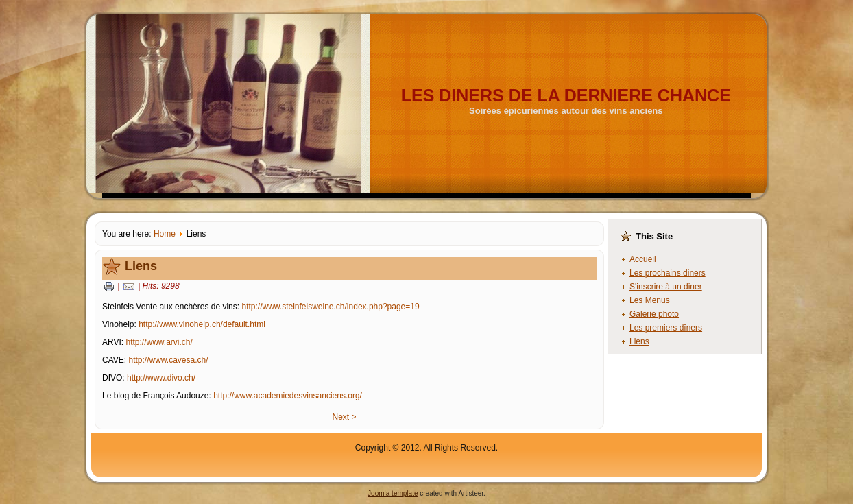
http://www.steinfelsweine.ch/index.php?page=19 (330, 307)
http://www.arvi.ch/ (159, 342)
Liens (141, 266)
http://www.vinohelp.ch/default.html (202, 324)
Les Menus (650, 300)
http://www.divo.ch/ (161, 378)
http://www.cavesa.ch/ (168, 360)
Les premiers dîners (666, 328)
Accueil (643, 259)
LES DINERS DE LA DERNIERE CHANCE (566, 95)
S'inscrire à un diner (666, 287)
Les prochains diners (668, 273)
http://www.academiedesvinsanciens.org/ (288, 396)
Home (165, 234)
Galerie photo (654, 314)
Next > (344, 417)
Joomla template (393, 493)
